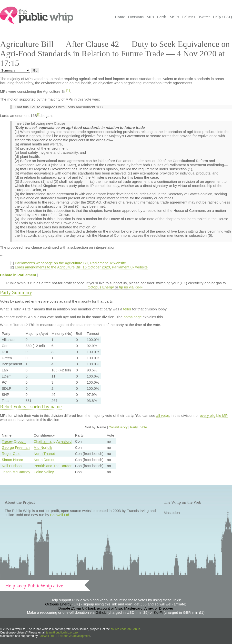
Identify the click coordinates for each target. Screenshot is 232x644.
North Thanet (44, 454)
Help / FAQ (222, 17)
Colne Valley (44, 472)
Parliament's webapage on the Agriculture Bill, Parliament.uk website (71, 263)
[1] (68, 90)
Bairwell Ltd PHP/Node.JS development (64, 636)
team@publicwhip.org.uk (62, 633)
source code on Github (126, 629)
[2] (39, 114)
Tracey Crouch (14, 441)
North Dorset (44, 460)
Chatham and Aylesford (53, 441)
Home (120, 17)
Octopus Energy (101, 287)
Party (134, 427)
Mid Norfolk (43, 447)
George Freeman (16, 447)
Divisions (136, 17)
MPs (150, 17)
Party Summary (16, 292)
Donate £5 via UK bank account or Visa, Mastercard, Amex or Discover (116, 608)
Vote (144, 427)
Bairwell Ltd (60, 515)
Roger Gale (11, 454)
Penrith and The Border (53, 466)
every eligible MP (214, 415)
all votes (163, 415)
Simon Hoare (12, 460)
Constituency (118, 427)
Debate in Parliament (18, 275)
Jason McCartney (16, 472)
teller (127, 309)
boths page (132, 317)
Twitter (204, 17)
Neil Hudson (12, 466)
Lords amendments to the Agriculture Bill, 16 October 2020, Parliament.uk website (81, 267)
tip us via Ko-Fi (131, 287)
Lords (162, 17)
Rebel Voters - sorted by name (31, 407)
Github (101, 612)
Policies (189, 17)
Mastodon (172, 513)
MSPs (174, 17)
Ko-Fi (158, 612)
